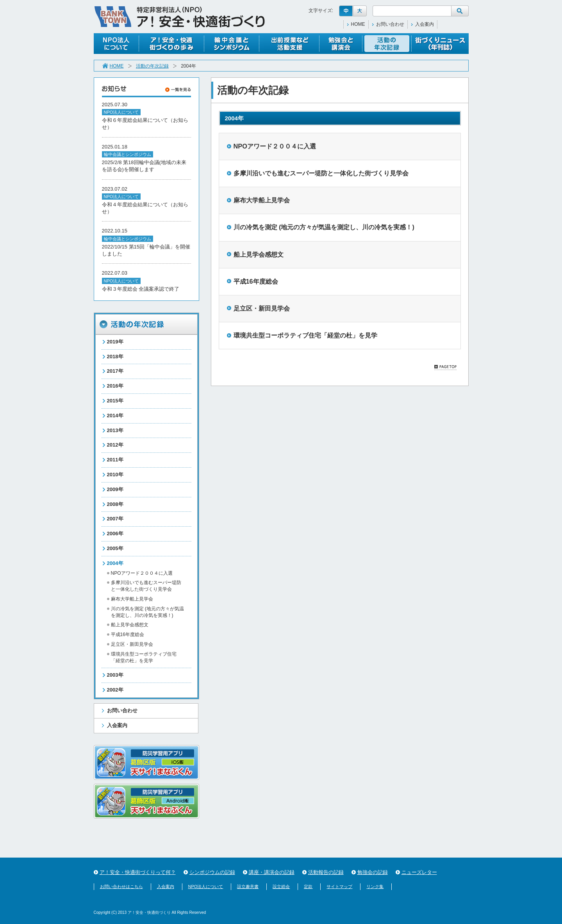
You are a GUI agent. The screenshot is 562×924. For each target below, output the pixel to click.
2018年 (115, 357)
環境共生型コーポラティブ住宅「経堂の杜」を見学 (305, 335)
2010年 (115, 475)
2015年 (115, 401)
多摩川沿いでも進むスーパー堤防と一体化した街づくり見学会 (321, 173)
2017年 (115, 371)
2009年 (115, 489)
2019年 (115, 342)
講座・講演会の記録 (272, 872)
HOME (358, 24)
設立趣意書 (248, 886)
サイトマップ (339, 886)
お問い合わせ (390, 24)
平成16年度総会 (128, 634)
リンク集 (375, 886)
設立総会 (281, 886)
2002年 (115, 690)
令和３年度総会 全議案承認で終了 (141, 289)
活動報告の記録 (326, 872)
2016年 (115, 386)
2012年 (115, 445)
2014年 (115, 416)
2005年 (115, 548)
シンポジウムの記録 (212, 872)
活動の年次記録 (152, 66)
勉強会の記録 (373, 872)
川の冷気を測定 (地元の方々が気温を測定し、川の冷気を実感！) (324, 227)
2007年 (115, 519)
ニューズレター (419, 872)
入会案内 (425, 24)
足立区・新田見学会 (132, 644)
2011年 (115, 460)
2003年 (115, 675)
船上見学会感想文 (130, 625)
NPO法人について (206, 886)
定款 (308, 886)
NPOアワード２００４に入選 (142, 573)
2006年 (115, 533)
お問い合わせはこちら (121, 886)
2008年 (115, 504)
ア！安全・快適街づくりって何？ (138, 872)
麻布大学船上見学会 (132, 599)
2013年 (115, 430)
